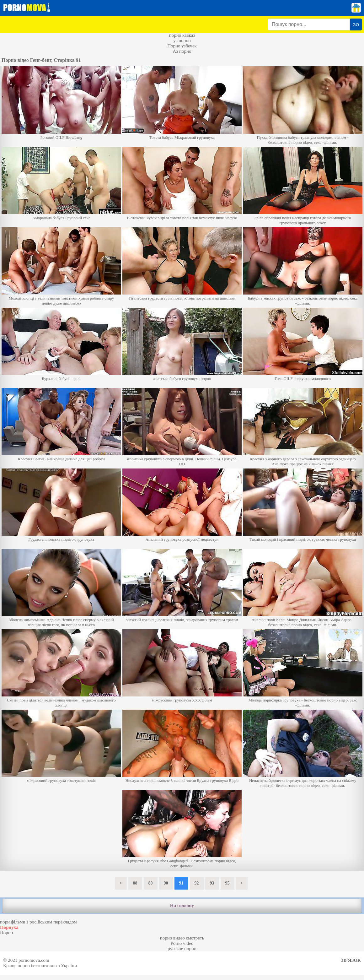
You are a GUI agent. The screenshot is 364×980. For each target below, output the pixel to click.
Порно (6, 933)
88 (135, 883)
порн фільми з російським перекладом (38, 922)
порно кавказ (182, 35)
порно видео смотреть (182, 938)
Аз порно (182, 51)
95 (227, 883)
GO (356, 25)
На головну (182, 906)
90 (166, 883)
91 (181, 883)
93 (212, 883)
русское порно (182, 949)
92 (197, 883)
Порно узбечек (182, 46)
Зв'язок (351, 960)
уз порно (182, 41)
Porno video (182, 943)
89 (151, 883)
